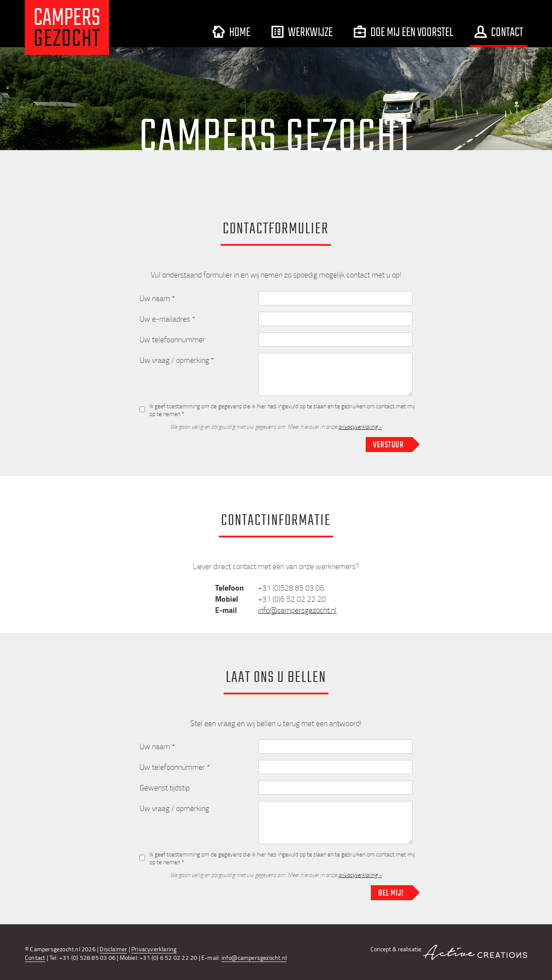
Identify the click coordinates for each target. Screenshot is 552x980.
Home (231, 32)
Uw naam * (157, 298)
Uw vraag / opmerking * (177, 360)
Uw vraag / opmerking (174, 808)
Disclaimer (113, 949)
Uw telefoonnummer (172, 339)
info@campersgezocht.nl (297, 610)
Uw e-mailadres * (167, 319)
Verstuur (388, 444)
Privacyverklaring (154, 949)
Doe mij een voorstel (403, 32)
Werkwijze (302, 32)
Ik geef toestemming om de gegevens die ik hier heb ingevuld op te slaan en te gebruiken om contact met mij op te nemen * (282, 409)
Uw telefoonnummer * (175, 767)
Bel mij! (391, 893)
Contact (499, 32)
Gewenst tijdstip (165, 787)
